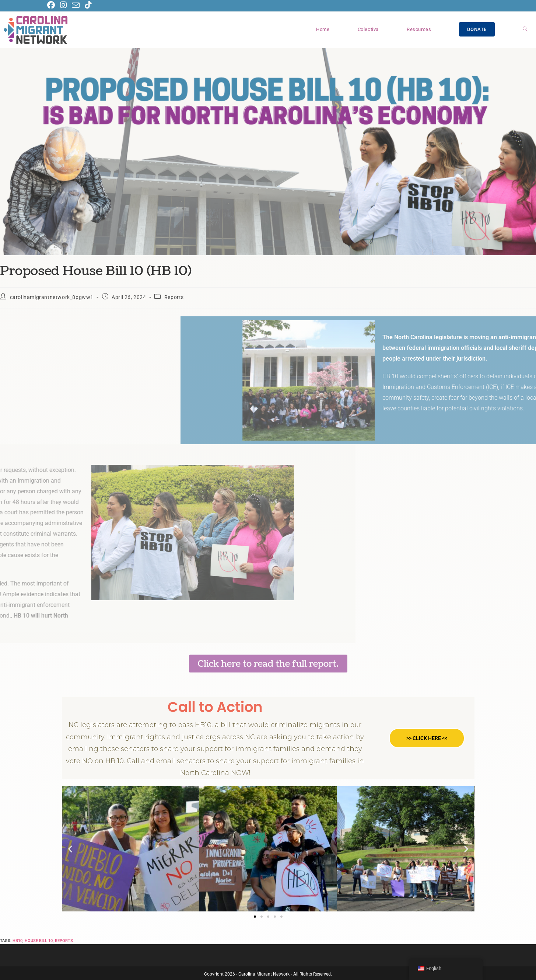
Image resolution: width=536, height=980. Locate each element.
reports (64, 941)
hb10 (17, 941)
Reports (174, 297)
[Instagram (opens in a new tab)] (63, 5)
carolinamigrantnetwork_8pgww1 (52, 297)
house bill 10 (39, 941)
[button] (70, 849)
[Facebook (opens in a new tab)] (52, 5)
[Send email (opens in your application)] (76, 5)
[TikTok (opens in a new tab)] (88, 5)
